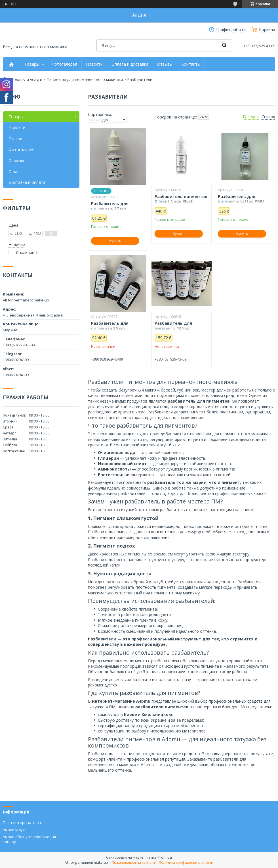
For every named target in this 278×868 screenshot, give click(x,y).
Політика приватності (23, 823)
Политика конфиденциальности (186, 862)
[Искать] (224, 45)
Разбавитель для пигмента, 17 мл (110, 206)
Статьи (15, 139)
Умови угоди (14, 830)
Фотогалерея (64, 64)
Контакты (191, 64)
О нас (14, 171)
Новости (94, 64)
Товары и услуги (27, 80)
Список (268, 117)
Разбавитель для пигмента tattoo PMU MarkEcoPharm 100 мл (241, 202)
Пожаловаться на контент (133, 862)
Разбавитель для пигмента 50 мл (110, 326)
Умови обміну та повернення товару (29, 839)
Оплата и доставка (130, 64)
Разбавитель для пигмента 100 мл (173, 326)
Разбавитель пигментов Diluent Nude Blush (181, 199)
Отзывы (165, 64)
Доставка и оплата (27, 182)
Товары (32, 64)
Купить (115, 241)
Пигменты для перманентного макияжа (85, 80)
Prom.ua (165, 857)
